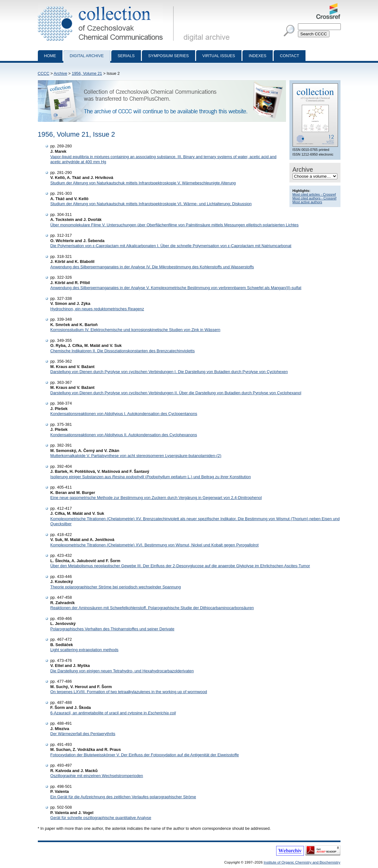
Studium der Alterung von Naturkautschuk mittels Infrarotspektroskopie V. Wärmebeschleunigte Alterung (143, 183)
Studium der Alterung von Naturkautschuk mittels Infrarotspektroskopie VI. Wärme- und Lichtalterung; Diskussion (151, 204)
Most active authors (307, 202)
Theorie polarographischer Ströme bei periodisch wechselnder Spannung (116, 587)
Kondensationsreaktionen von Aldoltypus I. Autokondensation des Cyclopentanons (124, 414)
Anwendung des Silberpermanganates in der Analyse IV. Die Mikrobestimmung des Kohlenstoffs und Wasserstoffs (152, 267)
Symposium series (169, 56)
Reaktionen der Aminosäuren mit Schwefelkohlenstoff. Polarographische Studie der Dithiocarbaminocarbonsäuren (152, 608)
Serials (126, 56)
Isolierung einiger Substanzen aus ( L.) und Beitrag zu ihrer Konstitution (151, 477)
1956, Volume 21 (87, 73)
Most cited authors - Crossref (315, 198)
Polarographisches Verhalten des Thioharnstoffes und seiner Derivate (113, 629)
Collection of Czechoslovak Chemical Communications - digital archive (107, 6)
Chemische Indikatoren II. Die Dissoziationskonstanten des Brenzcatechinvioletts (123, 351)
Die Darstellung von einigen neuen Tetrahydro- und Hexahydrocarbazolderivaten (122, 671)
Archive (60, 73)
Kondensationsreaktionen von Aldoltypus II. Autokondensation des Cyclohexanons (124, 435)
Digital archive (87, 56)
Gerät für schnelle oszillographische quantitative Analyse (101, 818)
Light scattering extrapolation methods (84, 650)
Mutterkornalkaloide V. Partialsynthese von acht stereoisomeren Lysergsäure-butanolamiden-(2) (136, 456)
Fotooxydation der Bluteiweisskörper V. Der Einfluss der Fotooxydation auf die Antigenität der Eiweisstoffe (145, 755)
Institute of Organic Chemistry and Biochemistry (302, 862)
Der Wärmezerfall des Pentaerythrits (83, 734)
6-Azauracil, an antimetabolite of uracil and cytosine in (113, 713)
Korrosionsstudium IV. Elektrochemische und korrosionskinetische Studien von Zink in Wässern (135, 330)
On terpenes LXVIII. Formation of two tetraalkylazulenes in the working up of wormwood (129, 692)
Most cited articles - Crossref (314, 194)
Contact (290, 56)
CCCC (44, 73)
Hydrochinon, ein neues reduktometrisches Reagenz (97, 309)
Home (50, 56)
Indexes (258, 56)
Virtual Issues (219, 56)
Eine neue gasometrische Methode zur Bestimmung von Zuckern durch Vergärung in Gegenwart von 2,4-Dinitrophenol (156, 498)
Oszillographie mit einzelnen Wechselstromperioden (97, 776)
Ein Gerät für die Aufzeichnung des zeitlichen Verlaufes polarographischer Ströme (123, 797)
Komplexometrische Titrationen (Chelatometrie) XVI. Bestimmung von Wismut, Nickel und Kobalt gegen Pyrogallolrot (155, 545)
